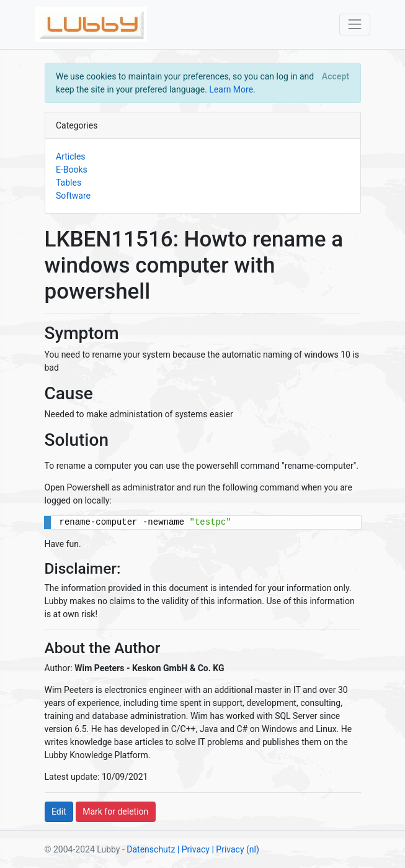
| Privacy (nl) (235, 849)
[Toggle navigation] (354, 25)
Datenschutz (151, 849)
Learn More (231, 89)
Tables (69, 183)
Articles (71, 156)
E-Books (72, 170)
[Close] (335, 76)
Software (73, 196)
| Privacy (194, 849)
